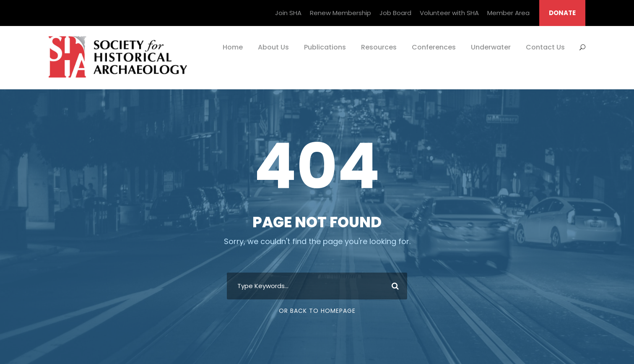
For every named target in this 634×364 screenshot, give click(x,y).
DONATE (562, 13)
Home (233, 47)
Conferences (434, 47)
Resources (379, 47)
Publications (325, 47)
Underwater (491, 47)
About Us (273, 47)
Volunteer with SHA (449, 13)
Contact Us (545, 47)
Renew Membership (340, 13)
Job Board (395, 13)
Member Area (508, 13)
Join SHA (288, 13)
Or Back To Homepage (317, 311)
